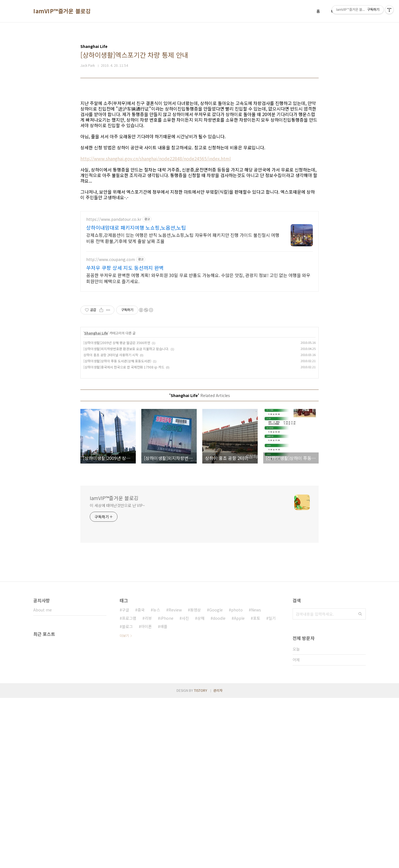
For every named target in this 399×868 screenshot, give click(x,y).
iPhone (167, 788)
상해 (201, 788)
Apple (239, 788)
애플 (164, 797)
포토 (257, 788)
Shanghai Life (96, 503)
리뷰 (148, 788)
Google (216, 780)
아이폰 (146, 797)
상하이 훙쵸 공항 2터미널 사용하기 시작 (111, 525)
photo (237, 780)
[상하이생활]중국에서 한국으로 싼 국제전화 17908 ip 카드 (124, 537)
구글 (126, 780)
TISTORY (201, 860)
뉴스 (157, 780)
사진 (185, 788)
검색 (360, 784)
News (256, 780)
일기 (272, 788)
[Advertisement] (199, 134)
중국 (141, 780)
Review (175, 780)
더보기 (124, 806)
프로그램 (129, 788)
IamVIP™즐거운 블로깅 (62, 11)
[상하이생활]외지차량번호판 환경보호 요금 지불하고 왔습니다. (126, 519)
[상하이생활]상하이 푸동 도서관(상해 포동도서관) (117, 531)
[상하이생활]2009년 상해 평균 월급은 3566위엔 (117, 513)
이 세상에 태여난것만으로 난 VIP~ (117, 675)
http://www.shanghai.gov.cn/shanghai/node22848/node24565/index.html (156, 236)
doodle (219, 788)
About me (43, 780)
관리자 (218, 860)
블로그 (127, 797)
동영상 (195, 780)
